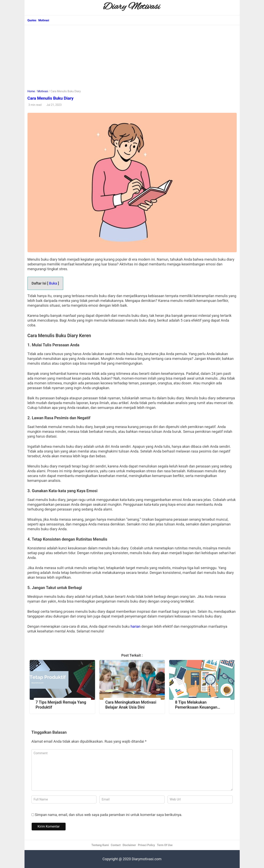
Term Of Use (165, 845)
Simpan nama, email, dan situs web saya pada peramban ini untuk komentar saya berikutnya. (109, 815)
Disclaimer (129, 845)
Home (31, 91)
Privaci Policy (146, 845)
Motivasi (44, 20)
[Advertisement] (132, 55)
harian (136, 626)
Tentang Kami (100, 845)
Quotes (32, 20)
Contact (116, 845)
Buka (53, 283)
